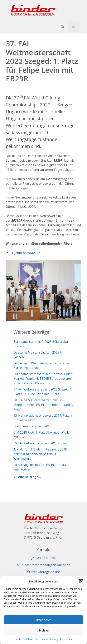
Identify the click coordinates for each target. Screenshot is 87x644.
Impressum (66, 639)
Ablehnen (43, 630)
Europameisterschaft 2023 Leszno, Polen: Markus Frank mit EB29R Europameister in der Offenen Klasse (43, 379)
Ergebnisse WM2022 (25, 253)
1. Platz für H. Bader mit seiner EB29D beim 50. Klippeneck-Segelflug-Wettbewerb (40, 454)
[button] (81, 581)
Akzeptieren (43, 620)
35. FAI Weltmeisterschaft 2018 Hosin (40, 443)
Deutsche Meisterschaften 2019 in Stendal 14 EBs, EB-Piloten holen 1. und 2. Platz (43, 405)
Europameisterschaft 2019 (32, 426)
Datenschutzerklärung (46, 639)
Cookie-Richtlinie (24, 639)
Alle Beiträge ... (30, 477)
